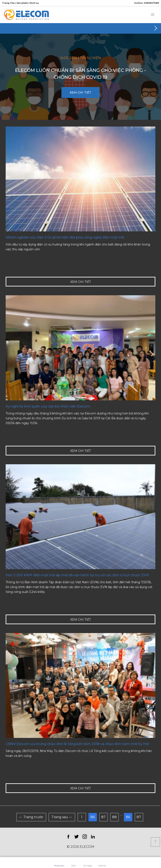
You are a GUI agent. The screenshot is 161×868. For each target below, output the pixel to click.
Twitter (76, 837)
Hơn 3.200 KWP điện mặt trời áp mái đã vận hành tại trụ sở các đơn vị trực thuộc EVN (77, 575)
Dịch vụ (34, 3)
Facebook (68, 837)
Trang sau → (62, 817)
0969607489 (151, 3)
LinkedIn (93, 837)
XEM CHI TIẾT (80, 92)
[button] (153, 15)
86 (93, 817)
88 (114, 817)
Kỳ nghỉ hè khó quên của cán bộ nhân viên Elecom (48, 406)
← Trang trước (31, 817)
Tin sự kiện (90, 58)
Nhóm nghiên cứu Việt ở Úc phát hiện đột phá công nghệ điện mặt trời (65, 237)
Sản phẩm (22, 3)
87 (103, 817)
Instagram (85, 837)
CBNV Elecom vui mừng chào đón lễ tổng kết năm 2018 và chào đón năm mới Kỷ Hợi (77, 744)
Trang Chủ (8, 3)
